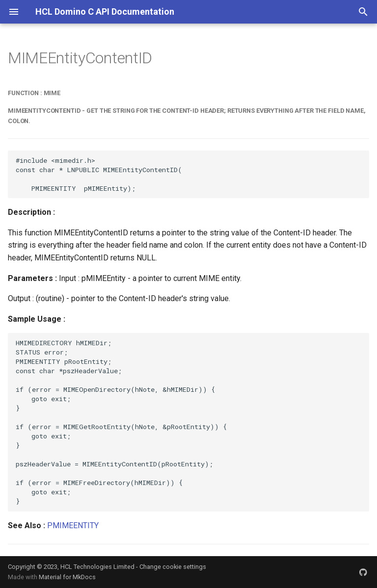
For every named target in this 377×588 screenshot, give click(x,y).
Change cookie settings (173, 567)
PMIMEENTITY (73, 525)
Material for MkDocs (67, 577)
